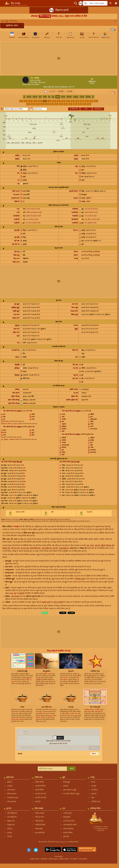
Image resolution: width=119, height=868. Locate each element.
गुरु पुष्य (10, 833)
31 (89, 104)
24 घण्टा (61, 91)
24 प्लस (70, 91)
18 (28, 104)
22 (47, 104)
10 (63, 101)
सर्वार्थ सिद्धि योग (35, 548)
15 (87, 101)
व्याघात (25, 173)
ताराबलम (78, 411)
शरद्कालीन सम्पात (13, 798)
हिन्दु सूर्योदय (67, 817)
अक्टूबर (76, 97)
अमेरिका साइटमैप (35, 859)
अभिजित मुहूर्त (15, 308)
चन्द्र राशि (17, 230)
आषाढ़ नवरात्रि (47, 87)
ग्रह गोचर (38, 802)
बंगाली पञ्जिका (68, 833)
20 (38, 104)
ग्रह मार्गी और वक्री (41, 798)
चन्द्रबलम (19, 411)
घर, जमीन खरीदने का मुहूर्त (71, 794)
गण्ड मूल (97, 545)
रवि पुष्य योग (16, 548)
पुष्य (83, 170)
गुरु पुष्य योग (25, 548)
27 (70, 104)
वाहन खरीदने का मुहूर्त (70, 790)
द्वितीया (25, 170)
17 (96, 101)
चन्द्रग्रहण (10, 786)
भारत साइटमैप (74, 859)
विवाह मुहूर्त (67, 782)
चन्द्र (12, 593)
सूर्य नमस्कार (15, 596)
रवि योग (55, 548)
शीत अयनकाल (12, 802)
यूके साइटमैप (44, 859)
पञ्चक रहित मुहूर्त (17, 462)
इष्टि (53, 87)
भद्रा (88, 545)
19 (33, 104)
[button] (95, 3)
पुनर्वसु (83, 166)
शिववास (17, 375)
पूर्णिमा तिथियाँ (40, 782)
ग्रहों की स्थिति (39, 790)
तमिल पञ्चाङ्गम (40, 813)
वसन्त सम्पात (11, 790)
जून (53, 97)
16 (91, 101)
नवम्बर (82, 97)
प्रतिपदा (25, 166)
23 (52, 104)
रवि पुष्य (10, 829)
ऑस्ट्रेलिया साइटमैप (64, 859)
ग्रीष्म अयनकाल (12, 794)
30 (84, 104)
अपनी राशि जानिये (69, 821)
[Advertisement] (59, 58)
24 (56, 104)
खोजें (72, 769)
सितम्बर (69, 97)
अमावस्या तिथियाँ (40, 786)
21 (42, 104)
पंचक (92, 545)
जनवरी (29, 97)
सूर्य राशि (17, 237)
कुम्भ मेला (66, 836)
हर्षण (24, 177)
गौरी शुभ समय (40, 817)
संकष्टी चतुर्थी (46, 602)
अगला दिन (98, 109)
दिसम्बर (88, 97)
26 (66, 104)
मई (49, 97)
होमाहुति (17, 365)
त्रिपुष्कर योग (64, 87)
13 (77, 101)
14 (82, 101)
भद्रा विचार (94, 790)
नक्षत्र (76, 166)
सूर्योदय (17, 155)
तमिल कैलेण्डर (39, 821)
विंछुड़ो (103, 545)
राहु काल (94, 794)
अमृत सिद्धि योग (47, 548)
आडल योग (71, 87)
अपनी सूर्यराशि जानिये (70, 825)
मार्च (40, 97)
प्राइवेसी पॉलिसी (101, 830)
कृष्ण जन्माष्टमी (59, 602)
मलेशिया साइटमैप (53, 859)
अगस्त (63, 97)
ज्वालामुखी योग (64, 548)
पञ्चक (93, 782)
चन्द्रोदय (17, 159)
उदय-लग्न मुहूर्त (75, 462)
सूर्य (15, 593)
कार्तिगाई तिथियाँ (40, 825)
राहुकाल (17, 325)
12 (73, 101)
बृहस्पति (22, 593)
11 (68, 101)
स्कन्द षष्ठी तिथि (40, 833)
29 (80, 104)
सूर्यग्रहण (10, 782)
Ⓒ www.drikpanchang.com (101, 829)
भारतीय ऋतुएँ (67, 813)
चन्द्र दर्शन (57, 87)
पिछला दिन (74, 109)
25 (61, 104)
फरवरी (35, 97)
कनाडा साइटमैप (83, 859)
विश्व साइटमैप (59, 857)
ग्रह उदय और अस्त (41, 794)
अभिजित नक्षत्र (96, 802)
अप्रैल (45, 97)
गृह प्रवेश (66, 786)
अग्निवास (17, 368)
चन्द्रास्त (76, 159)
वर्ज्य (18, 336)
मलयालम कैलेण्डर (68, 829)
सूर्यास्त (76, 155)
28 (75, 104)
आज (86, 109)
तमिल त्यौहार (39, 829)
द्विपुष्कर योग (110, 545)
